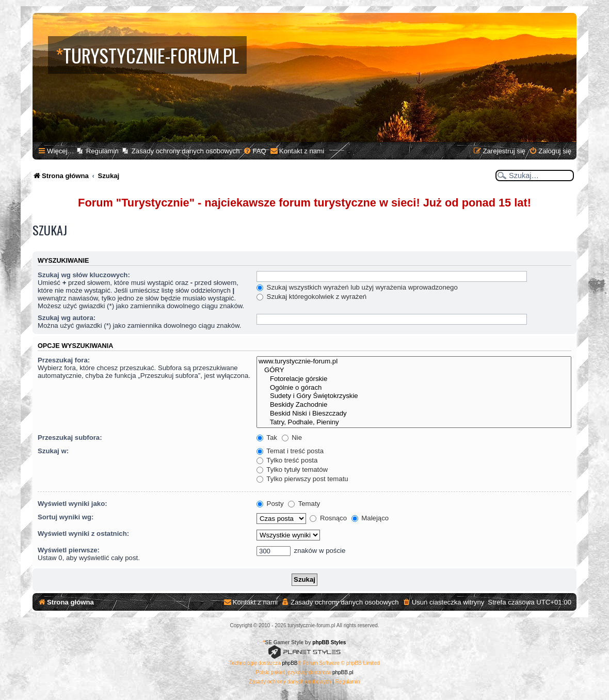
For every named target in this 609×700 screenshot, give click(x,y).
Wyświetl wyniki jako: (73, 504)
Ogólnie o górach (414, 388)
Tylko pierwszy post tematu (302, 479)
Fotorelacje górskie (414, 379)
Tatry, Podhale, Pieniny (414, 423)
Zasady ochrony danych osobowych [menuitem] (186, 151)
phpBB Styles (329, 642)
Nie (292, 437)
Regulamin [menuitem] (102, 151)
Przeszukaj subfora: (70, 437)
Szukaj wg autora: (67, 318)
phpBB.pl (343, 672)
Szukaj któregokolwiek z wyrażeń (311, 297)
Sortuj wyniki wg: (66, 517)
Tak (267, 437)
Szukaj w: (53, 451)
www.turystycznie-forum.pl (414, 362)
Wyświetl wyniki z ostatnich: (83, 534)
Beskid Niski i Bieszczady (414, 414)
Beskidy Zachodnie (414, 405)
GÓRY (414, 370)
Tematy (304, 504)
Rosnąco (328, 518)
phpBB (290, 663)
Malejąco (370, 518)
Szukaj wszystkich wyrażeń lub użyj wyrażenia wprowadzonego (357, 287)
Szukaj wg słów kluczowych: (84, 275)
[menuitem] (254, 151)
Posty (270, 504)
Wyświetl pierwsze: (69, 550)
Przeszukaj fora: (64, 360)
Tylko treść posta (287, 460)
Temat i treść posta (290, 451)
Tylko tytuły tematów (292, 470)
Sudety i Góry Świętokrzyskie (414, 396)
